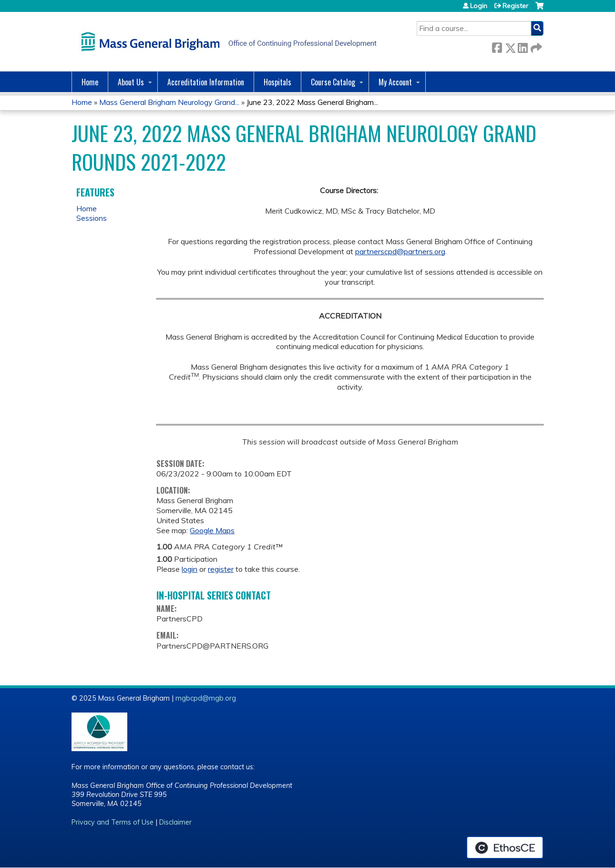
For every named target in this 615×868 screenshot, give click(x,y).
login (190, 569)
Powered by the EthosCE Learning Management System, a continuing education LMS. (505, 847)
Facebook (497, 46)
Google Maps (212, 530)
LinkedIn (523, 46)
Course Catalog (333, 82)
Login (479, 6)
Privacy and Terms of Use (113, 822)
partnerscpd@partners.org (400, 251)
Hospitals (277, 82)
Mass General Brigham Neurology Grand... (169, 102)
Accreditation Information (206, 82)
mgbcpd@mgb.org (206, 698)
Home (90, 82)
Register (515, 6)
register (221, 569)
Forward (535, 46)
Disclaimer (175, 822)
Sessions (92, 218)
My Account (395, 82)
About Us (131, 82)
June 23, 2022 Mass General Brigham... (312, 102)
